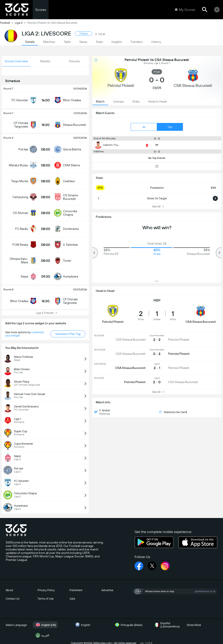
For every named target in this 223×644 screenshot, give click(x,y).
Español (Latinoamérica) (166, 625)
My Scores (185, 10)
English (82, 625)
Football (7, 23)
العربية (42, 635)
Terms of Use (46, 599)
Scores (41, 10)
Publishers (76, 590)
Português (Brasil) (128, 625)
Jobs (72, 599)
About (9, 590)
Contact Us (13, 599)
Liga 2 (21, 23)
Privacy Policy (46, 590)
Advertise (107, 590)
